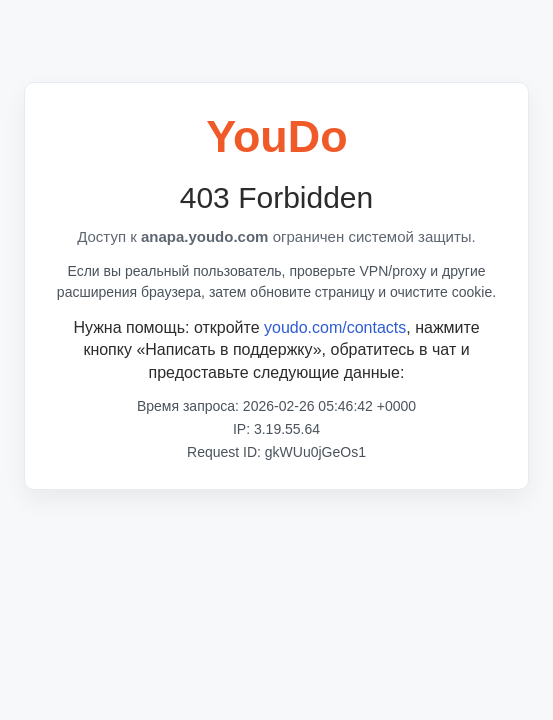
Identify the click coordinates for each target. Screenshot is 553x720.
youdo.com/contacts (335, 327)
